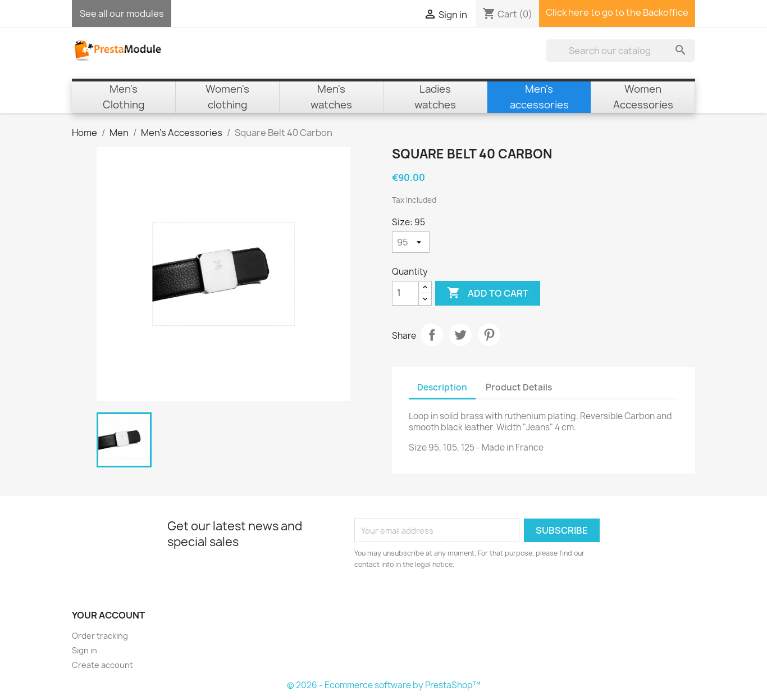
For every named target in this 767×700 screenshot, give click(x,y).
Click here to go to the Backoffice (617, 12)
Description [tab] (442, 387)
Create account (102, 665)
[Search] (621, 51)
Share (432, 335)
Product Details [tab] (519, 387)
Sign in (85, 650)
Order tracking (100, 636)
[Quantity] (405, 293)
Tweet (460, 335)
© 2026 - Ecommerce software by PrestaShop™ (384, 685)
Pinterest (489, 335)
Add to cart (488, 293)
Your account (108, 615)
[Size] (411, 242)
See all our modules (122, 13)
